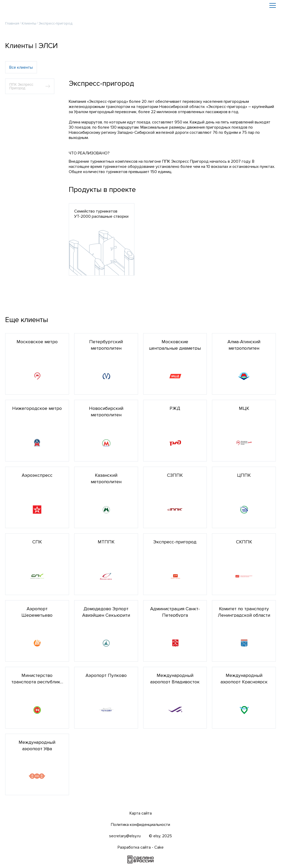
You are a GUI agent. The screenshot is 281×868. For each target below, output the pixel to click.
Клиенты (29, 21)
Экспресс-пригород (56, 21)
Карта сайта (141, 813)
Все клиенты (21, 65)
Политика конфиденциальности (140, 825)
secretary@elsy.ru (125, 836)
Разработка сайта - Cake (141, 847)
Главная (12, 21)
